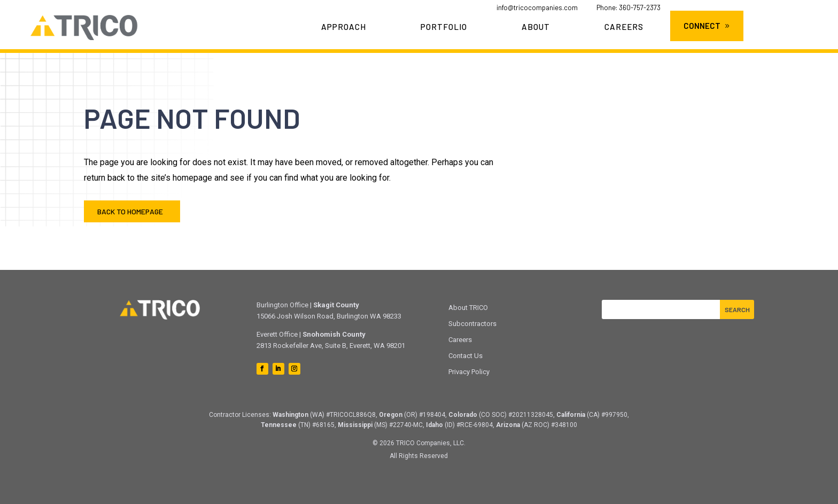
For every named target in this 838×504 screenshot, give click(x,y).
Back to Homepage (130, 211)
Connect (702, 26)
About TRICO (468, 308)
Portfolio (444, 27)
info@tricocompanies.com (537, 7)
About (536, 27)
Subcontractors (472, 324)
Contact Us (465, 356)
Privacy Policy (469, 372)
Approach (344, 27)
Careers (624, 27)
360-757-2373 (640, 7)
